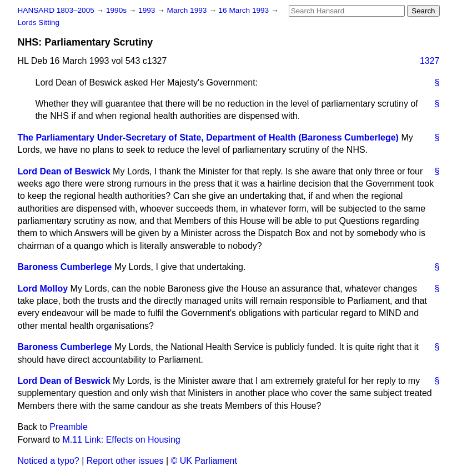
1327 (430, 61)
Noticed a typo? (49, 461)
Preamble (68, 427)
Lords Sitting (39, 22)
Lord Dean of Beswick (64, 171)
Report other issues (125, 461)
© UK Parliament (204, 461)
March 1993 (188, 10)
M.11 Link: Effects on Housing (121, 440)
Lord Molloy (43, 289)
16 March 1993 (245, 10)
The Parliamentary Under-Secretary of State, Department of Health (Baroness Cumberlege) (208, 137)
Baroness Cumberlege (65, 267)
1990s (117, 10)
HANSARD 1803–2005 (56, 10)
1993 (148, 10)
